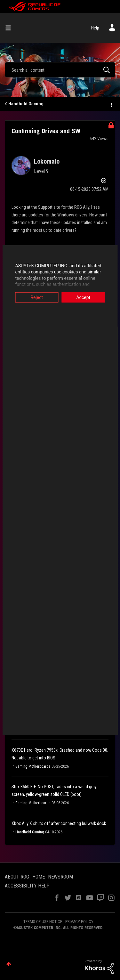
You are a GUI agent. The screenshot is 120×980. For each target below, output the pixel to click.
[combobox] (60, 70)
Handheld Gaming (26, 104)
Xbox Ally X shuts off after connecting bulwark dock (59, 823)
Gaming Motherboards (33, 766)
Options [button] (111, 104)
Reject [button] (36, 297)
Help (95, 28)
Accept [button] (84, 297)
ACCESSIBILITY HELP (27, 886)
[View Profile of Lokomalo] (47, 161)
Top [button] (9, 964)
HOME (39, 877)
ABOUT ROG (17, 877)
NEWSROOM (60, 877)
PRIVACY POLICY (79, 922)
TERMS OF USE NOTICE (43, 922)
